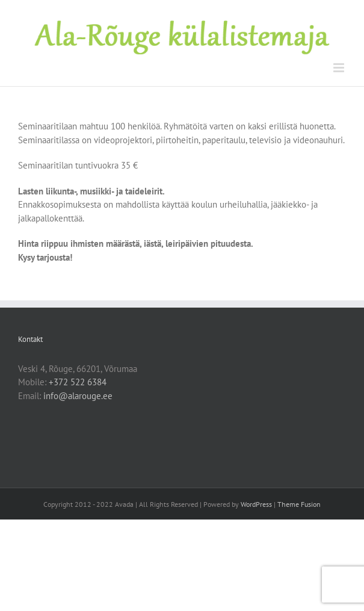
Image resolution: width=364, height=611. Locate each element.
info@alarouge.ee (78, 396)
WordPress (256, 504)
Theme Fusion (299, 504)
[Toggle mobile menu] (340, 68)
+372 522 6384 (78, 382)
